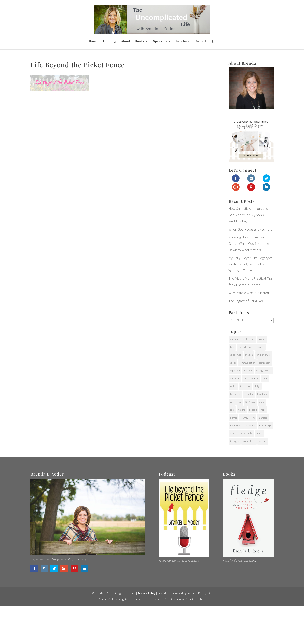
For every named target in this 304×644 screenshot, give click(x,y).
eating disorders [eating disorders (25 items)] (264, 370)
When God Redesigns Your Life (250, 229)
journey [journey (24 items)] (244, 418)
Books (140, 41)
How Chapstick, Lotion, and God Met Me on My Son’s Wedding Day (248, 215)
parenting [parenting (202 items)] (251, 425)
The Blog (109, 41)
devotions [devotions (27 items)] (248, 370)
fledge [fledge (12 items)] (257, 386)
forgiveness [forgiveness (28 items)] (235, 394)
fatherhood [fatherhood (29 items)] (245, 386)
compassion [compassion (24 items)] (265, 363)
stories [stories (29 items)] (259, 433)
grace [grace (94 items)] (262, 402)
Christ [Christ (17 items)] (233, 363)
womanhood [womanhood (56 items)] (249, 441)
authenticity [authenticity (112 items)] (249, 339)
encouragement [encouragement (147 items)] (251, 378)
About (126, 41)
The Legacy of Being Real (247, 301)
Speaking (160, 41)
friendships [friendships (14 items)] (262, 394)
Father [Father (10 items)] (233, 386)
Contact (200, 41)
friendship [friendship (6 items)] (249, 394)
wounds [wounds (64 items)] (263, 441)
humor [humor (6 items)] (234, 418)
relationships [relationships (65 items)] (265, 425)
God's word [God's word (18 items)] (250, 402)
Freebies (183, 41)
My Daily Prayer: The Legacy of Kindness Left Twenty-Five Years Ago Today (250, 264)
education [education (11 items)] (235, 378)
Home (93, 41)
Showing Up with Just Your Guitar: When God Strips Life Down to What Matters (249, 244)
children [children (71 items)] (249, 355)
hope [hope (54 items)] (263, 410)
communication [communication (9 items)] (247, 363)
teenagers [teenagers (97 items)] (235, 441)
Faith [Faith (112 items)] (265, 378)
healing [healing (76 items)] (242, 410)
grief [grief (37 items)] (232, 410)
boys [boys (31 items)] (232, 347)
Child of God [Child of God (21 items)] (236, 355)
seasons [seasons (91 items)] (234, 433)
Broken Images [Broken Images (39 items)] (245, 347)
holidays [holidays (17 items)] (253, 410)
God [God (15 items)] (240, 402)
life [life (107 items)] (253, 418)
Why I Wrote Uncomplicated (249, 293)
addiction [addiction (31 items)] (235, 339)
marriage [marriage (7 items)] (263, 418)
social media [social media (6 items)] (247, 433)
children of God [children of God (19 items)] (264, 355)
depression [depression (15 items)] (235, 370)
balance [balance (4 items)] (262, 339)
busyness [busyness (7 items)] (260, 347)
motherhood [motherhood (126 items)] (236, 425)
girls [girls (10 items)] (232, 402)
